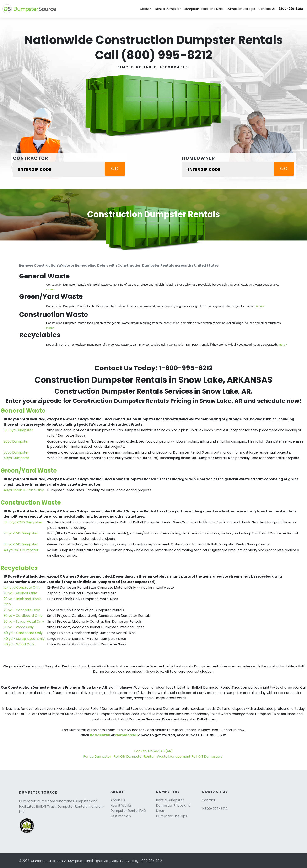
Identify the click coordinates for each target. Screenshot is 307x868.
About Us (118, 800)
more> (50, 289)
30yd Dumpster (16, 452)
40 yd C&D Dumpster (21, 550)
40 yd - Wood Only (19, 644)
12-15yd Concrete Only (22, 587)
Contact (209, 800)
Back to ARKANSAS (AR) (153, 751)
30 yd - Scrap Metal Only (24, 621)
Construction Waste (31, 503)
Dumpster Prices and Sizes (204, 9)
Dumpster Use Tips (241, 9)
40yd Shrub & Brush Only (24, 490)
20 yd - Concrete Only (22, 610)
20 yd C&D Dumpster (21, 533)
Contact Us (267, 9)
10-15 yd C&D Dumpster (23, 522)
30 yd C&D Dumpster (21, 544)
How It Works (121, 805)
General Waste (23, 411)
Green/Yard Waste (29, 471)
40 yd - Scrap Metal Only (24, 639)
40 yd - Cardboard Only (23, 633)
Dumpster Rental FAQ (128, 811)
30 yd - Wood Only (19, 627)
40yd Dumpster (16, 458)
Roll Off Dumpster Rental (134, 756)
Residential (100, 735)
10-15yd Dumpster (18, 430)
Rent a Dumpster (168, 9)
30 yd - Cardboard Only (23, 616)
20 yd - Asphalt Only (20, 593)
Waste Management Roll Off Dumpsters (190, 756)
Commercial (126, 735)
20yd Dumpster (16, 441)
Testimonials (121, 816)
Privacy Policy (129, 861)
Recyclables (19, 568)
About (145, 9)
